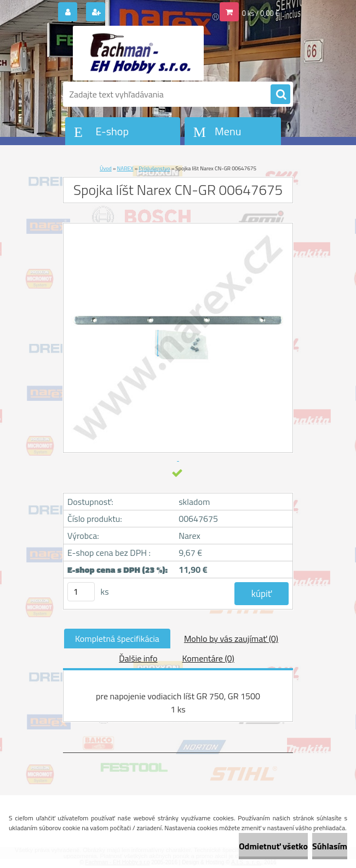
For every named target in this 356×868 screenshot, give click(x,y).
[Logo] (138, 53)
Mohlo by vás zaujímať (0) (231, 639)
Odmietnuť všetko (273, 846)
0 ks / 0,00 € (261, 13)
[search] (280, 95)
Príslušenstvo (154, 168)
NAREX (125, 168)
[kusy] (81, 592)
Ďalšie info (138, 658)
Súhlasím (330, 846)
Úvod (106, 168)
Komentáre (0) (208, 658)
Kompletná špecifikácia (117, 639)
